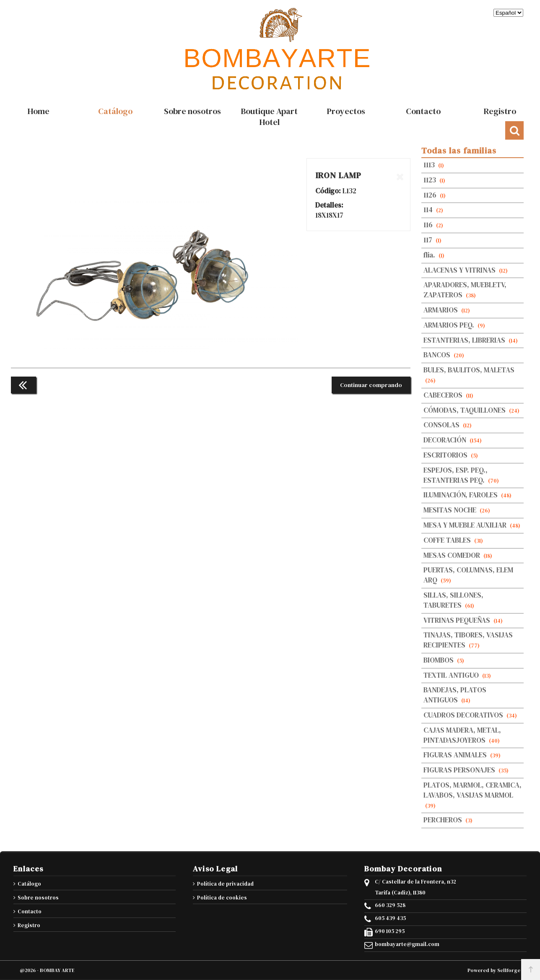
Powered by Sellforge (494, 970)
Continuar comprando (371, 385)
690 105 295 (390, 931)
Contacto (30, 911)
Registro (29, 925)
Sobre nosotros (38, 898)
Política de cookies (222, 898)
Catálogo (29, 884)
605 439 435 (390, 918)
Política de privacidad (225, 884)
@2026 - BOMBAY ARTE (47, 970)
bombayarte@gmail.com (407, 944)
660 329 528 (390, 905)
